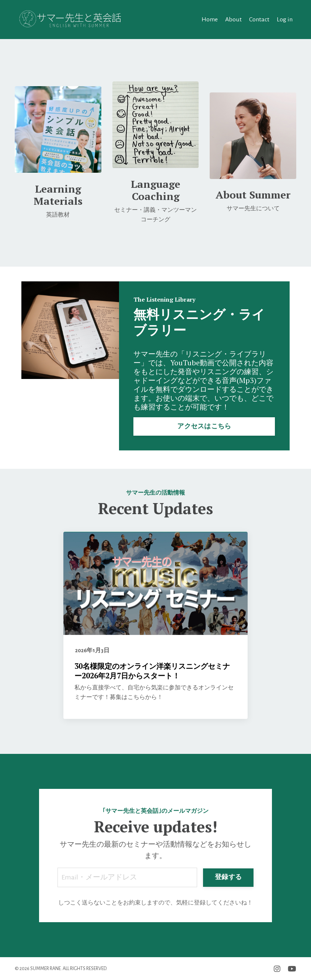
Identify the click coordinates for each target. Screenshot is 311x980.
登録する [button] (228, 877)
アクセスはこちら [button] (204, 426)
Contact (259, 19)
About (233, 19)
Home (210, 19)
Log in (285, 19)
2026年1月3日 (92, 650)
